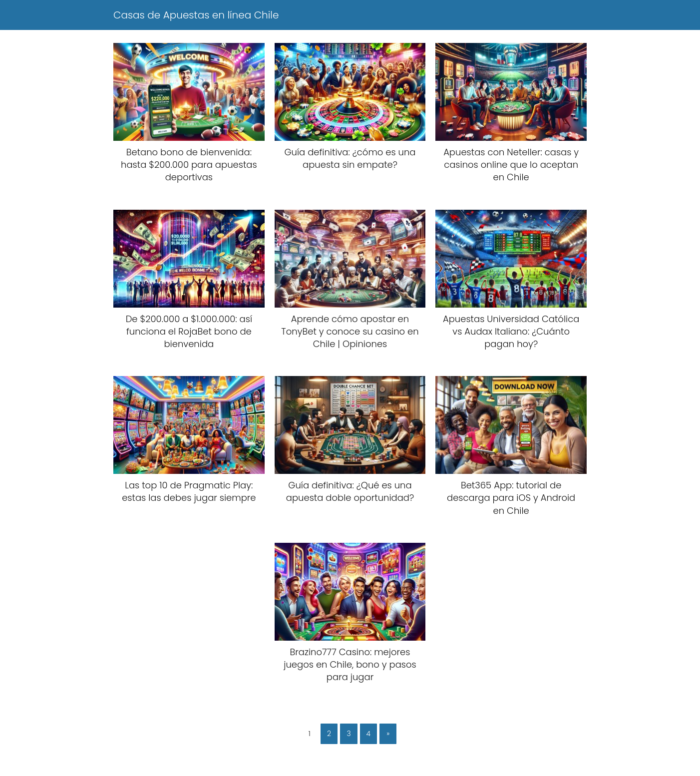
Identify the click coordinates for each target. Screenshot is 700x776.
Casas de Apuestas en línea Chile (196, 15)
